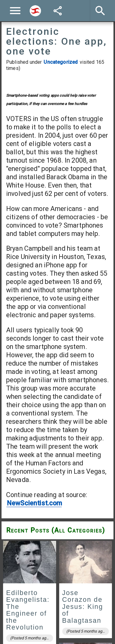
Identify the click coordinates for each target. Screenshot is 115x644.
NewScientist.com (34, 602)
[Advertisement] (57, 132)
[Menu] (15, 11)
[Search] (35, 11)
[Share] (58, 11)
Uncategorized (61, 62)
